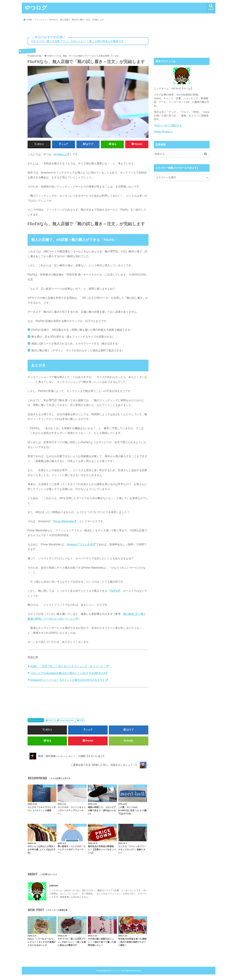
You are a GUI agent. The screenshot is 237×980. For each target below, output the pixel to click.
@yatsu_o (60, 154)
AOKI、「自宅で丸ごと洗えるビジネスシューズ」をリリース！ (68, 666)
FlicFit (114, 591)
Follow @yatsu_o (163, 132)
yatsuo (54, 885)
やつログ (36, 8)
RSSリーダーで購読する (168, 125)
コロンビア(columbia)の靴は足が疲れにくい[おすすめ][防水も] (67, 673)
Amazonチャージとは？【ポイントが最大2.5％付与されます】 (68, 680)
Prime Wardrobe (63, 521)
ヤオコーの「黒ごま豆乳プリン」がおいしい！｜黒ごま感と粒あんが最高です (77, 41)
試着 (81, 720)
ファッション (37, 720)
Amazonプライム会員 (80, 544)
